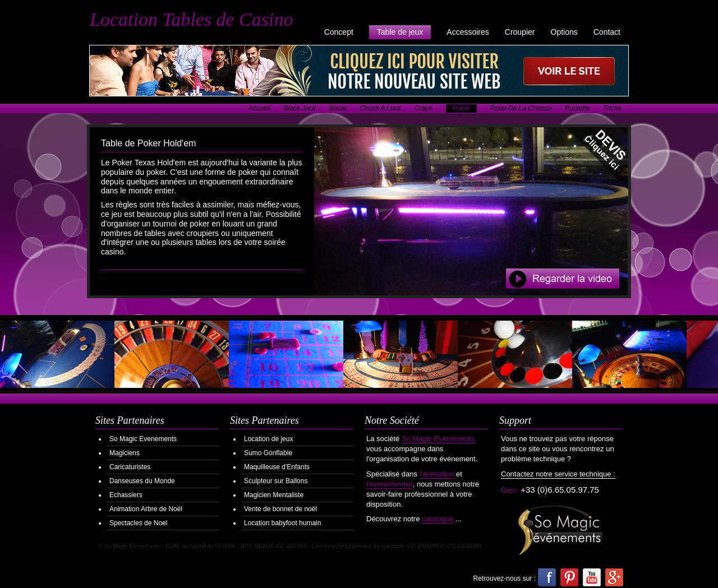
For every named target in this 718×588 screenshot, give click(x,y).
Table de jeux (400, 32)
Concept (339, 32)
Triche (613, 108)
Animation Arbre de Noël (146, 509)
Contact (607, 32)
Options (564, 32)
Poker (461, 108)
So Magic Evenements (143, 439)
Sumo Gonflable (268, 453)
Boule (338, 108)
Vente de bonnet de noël (280, 509)
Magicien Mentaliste (274, 495)
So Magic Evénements (438, 439)
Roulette (577, 108)
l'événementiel (390, 484)
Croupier (520, 32)
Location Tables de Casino (191, 19)
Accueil (259, 108)
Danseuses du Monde (142, 481)
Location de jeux (268, 439)
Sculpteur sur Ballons (276, 481)
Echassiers (126, 495)
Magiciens (125, 453)
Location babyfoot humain (282, 523)
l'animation (437, 474)
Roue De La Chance (521, 108)
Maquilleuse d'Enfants (277, 467)
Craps (424, 108)
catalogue (438, 519)
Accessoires (468, 32)
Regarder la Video (563, 279)
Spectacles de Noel (138, 523)
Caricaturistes (130, 467)
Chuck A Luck (381, 108)
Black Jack (300, 108)
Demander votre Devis (597, 158)
